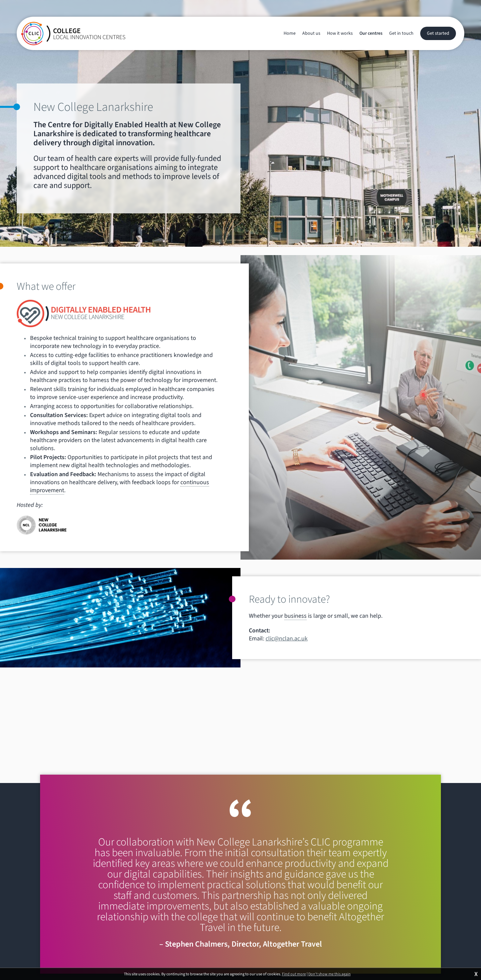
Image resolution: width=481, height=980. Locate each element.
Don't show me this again (330, 974)
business (295, 616)
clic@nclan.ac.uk (287, 638)
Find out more (294, 974)
